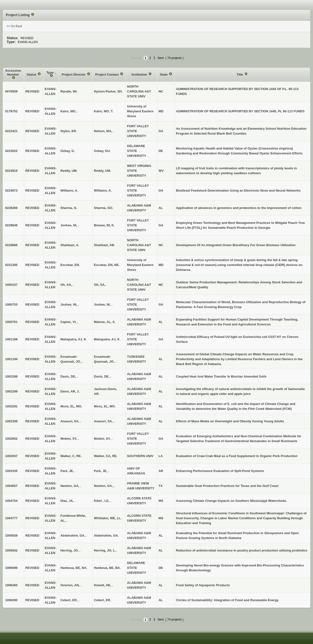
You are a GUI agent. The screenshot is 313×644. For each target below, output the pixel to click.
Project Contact (108, 75)
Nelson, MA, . (104, 131)
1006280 (11, 600)
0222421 (11, 131)
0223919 (11, 171)
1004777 (11, 518)
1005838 (11, 535)
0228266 (11, 208)
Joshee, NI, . (103, 305)
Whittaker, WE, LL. (108, 518)
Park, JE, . (101, 471)
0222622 (11, 151)
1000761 (11, 322)
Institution (140, 75)
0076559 (11, 91)
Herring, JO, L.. (105, 550)
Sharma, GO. (104, 208)
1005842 (11, 550)
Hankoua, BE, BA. (107, 568)
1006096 (11, 568)
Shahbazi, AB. (104, 245)
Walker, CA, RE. (106, 456)
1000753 (11, 305)
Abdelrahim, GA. (106, 535)
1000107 (11, 285)
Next (161, 58)
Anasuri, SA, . (104, 421)
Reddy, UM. (102, 171)
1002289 (11, 391)
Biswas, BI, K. (104, 225)
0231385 (11, 265)
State (164, 75)
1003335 (11, 471)
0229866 (11, 245)
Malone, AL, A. (105, 322)
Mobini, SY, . (103, 439)
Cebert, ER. (102, 600)
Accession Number (13, 73)
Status (32, 75)
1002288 (11, 376)
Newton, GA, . (104, 486)
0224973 (11, 190)
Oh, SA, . (101, 285)
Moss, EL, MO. (105, 406)
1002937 (11, 456)
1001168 (11, 339)
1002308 (11, 421)
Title (240, 75)
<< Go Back (14, 26)
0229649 (11, 225)
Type (50, 73)
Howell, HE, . (103, 585)
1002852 (11, 439)
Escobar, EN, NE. (107, 265)
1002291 (11, 406)
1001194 (11, 359)
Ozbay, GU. (102, 151)
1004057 (11, 486)
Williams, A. (103, 190)
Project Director (74, 75)
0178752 (11, 111)
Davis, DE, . (103, 376)
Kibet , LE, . (103, 501)
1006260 (11, 585)
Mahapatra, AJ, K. (107, 339)
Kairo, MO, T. (104, 111)
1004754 (11, 501)
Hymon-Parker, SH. (108, 91)
